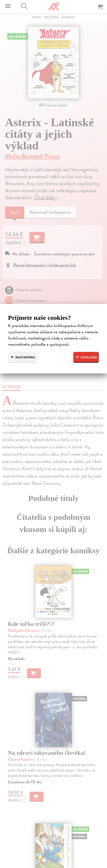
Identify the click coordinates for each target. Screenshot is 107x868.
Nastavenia (23, 357)
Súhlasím (86, 357)
